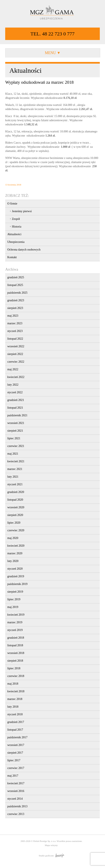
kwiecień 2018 (16, 691)
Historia (17, 227)
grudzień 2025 (16, 277)
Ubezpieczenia (16, 242)
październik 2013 (17, 806)
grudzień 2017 (16, 722)
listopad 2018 (15, 645)
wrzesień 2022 (16, 346)
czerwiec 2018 (16, 676)
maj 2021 (13, 454)
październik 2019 (17, 584)
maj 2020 (13, 538)
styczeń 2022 (15, 392)
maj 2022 (13, 369)
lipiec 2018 (14, 668)
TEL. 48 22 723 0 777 (53, 34)
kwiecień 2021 (16, 461)
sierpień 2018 (15, 661)
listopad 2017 (15, 730)
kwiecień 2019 (16, 615)
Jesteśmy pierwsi (22, 211)
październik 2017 (17, 737)
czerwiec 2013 (16, 814)
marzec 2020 (15, 553)
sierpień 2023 (15, 308)
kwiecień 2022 (16, 377)
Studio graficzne (51, 856)
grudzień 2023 (16, 300)
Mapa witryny (51, 845)
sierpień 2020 (15, 515)
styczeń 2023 (15, 331)
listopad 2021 (15, 408)
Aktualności (14, 234)
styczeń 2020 (15, 569)
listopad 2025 (15, 285)
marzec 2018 (15, 699)
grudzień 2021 (16, 400)
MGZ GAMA (52, 13)
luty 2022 (13, 385)
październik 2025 (17, 293)
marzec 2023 (15, 323)
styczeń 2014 (15, 799)
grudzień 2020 (16, 492)
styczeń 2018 (15, 714)
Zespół (16, 219)
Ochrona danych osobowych (24, 250)
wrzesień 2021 (16, 423)
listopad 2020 (15, 500)
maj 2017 (13, 776)
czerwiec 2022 (16, 362)
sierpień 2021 (15, 431)
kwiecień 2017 (16, 783)
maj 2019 (13, 607)
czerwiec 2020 (16, 530)
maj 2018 (13, 684)
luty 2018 (13, 707)
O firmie (12, 204)
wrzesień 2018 (16, 653)
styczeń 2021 (15, 484)
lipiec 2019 (14, 599)
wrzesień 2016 (16, 791)
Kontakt (12, 257)
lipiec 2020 (14, 523)
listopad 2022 (15, 339)
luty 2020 (13, 561)
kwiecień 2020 (16, 546)
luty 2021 (13, 477)
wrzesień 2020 (16, 507)
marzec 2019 (15, 622)
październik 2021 (17, 415)
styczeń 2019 (15, 630)
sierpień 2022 (15, 354)
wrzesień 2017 (16, 745)
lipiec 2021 (14, 438)
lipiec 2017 (14, 760)
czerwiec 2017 (16, 768)
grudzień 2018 (16, 638)
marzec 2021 (15, 469)
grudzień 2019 (16, 576)
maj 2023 (13, 316)
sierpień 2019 (15, 592)
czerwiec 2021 (16, 446)
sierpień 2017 (15, 753)
